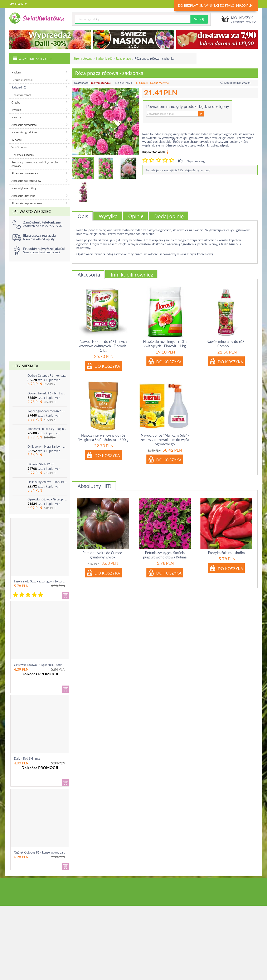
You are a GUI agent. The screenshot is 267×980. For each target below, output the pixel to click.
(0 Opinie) (142, 83)
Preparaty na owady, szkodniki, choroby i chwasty (35, 164)
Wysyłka (108, 216)
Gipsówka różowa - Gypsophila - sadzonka (47, 499)
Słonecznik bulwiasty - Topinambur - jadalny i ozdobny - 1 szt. (47, 429)
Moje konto (18, 4)
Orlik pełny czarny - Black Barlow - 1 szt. (47, 482)
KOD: (118, 83)
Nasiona (16, 72)
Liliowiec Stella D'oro (41, 464)
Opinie (136, 216)
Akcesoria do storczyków (26, 181)
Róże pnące (123, 59)
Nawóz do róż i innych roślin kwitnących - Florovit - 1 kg (165, 344)
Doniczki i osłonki (22, 95)
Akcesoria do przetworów (27, 203)
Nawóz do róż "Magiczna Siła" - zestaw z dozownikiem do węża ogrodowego (165, 440)
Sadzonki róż (104, 59)
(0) (180, 161)
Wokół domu (19, 147)
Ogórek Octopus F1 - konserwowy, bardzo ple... (44, 852)
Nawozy (16, 117)
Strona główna (83, 59)
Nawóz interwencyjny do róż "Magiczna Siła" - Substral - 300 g (103, 437)
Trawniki (16, 110)
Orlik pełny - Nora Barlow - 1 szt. (47, 446)
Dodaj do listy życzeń (236, 83)
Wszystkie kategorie (32, 58)
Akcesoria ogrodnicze (24, 125)
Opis (83, 216)
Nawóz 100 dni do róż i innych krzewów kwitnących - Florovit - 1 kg (103, 346)
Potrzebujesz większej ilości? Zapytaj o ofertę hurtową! (178, 170)
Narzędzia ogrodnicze (24, 132)
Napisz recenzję (159, 83)
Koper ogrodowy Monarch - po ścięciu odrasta (47, 411)
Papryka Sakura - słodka (226, 553)
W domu (16, 140)
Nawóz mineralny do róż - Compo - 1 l (226, 344)
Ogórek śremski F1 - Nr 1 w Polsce (47, 393)
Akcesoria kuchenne (23, 196)
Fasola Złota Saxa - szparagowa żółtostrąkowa (43, 581)
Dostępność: (81, 83)
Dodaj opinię (169, 216)
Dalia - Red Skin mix (27, 758)
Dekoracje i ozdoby (23, 155)
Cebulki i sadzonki (22, 80)
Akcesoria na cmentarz (25, 173)
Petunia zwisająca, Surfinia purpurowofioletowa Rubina (165, 555)
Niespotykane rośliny (24, 188)
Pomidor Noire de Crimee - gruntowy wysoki (103, 555)
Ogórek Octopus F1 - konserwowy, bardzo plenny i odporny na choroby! (47, 376)
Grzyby (16, 102)
